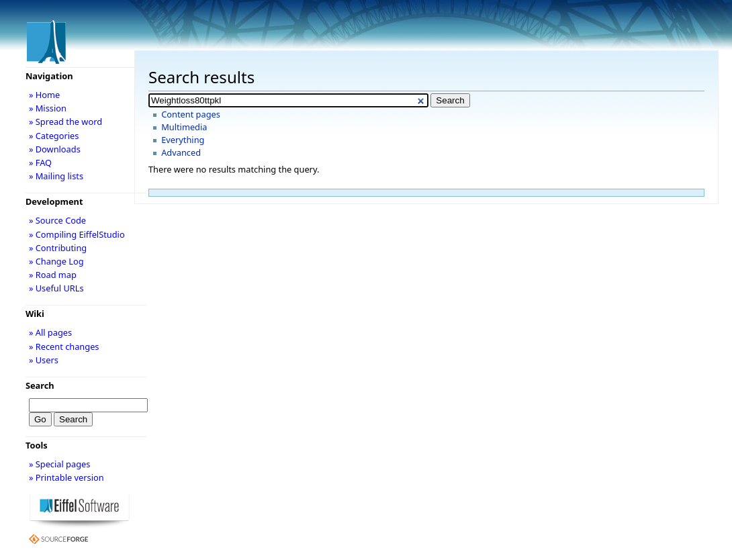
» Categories (54, 136)
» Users (44, 360)
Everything (183, 140)
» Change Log (56, 261)
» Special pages (59, 464)
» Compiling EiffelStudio (77, 234)
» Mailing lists (56, 176)
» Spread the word (65, 122)
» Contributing (58, 248)
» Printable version (66, 477)
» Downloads (55, 149)
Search (40, 385)
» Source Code (57, 220)
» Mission (48, 108)
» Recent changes (64, 346)
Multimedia (184, 127)
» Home (44, 95)
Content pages (191, 114)
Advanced (181, 152)
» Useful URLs (56, 288)
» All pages (50, 332)
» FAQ (40, 162)
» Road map (53, 275)
